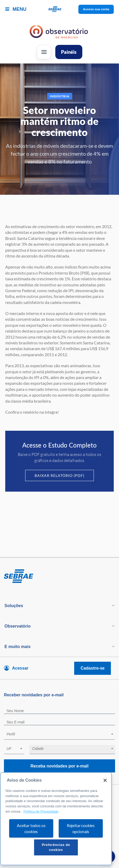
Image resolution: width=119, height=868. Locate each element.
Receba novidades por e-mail (59, 766)
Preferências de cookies (56, 847)
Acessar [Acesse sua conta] (20, 668)
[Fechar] (105, 780)
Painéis (69, 52)
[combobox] (59, 735)
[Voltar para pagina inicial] (59, 576)
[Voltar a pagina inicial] (60, 9)
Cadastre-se (93, 668)
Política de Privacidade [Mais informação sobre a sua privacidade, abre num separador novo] (41, 811)
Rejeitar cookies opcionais (81, 828)
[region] (56, 819)
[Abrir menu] (44, 52)
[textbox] (62, 734)
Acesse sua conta (96, 9)
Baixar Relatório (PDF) (59, 475)
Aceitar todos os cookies (31, 828)
